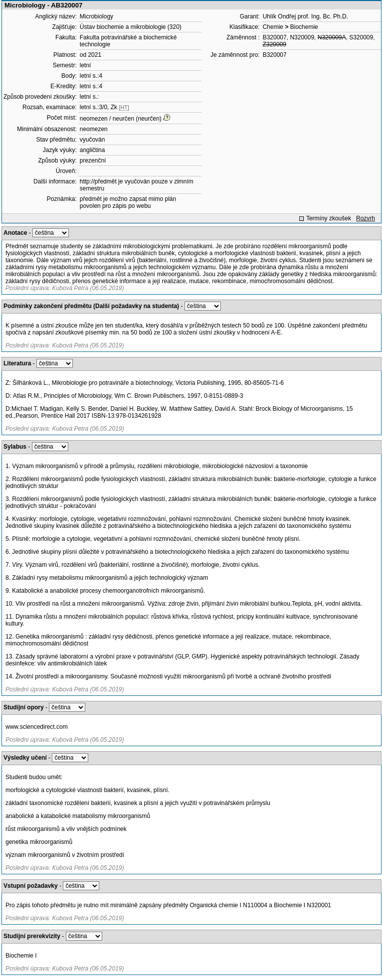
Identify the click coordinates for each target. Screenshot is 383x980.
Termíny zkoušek (329, 218)
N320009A (332, 37)
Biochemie (304, 27)
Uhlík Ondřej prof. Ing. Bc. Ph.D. (305, 16)
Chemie (273, 27)
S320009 (361, 37)
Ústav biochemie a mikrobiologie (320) (131, 27)
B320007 (275, 37)
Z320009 (275, 44)
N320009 (302, 37)
